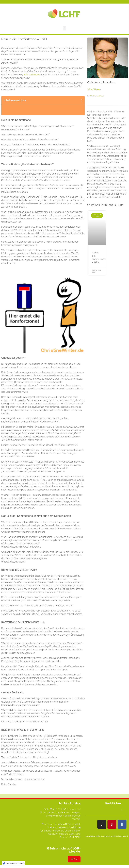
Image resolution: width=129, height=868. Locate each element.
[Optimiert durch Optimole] (14, 863)
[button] (64, 28)
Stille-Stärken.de (32, 74)
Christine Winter (96, 96)
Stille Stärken (94, 89)
